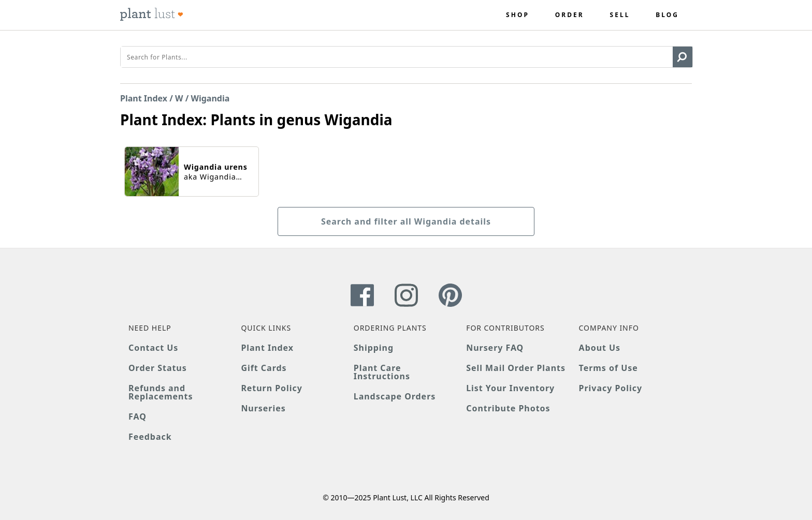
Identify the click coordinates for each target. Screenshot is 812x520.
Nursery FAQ (495, 348)
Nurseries (263, 408)
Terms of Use (608, 368)
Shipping (374, 348)
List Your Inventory (510, 388)
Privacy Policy (611, 388)
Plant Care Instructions (382, 372)
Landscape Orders (395, 396)
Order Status (158, 368)
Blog (667, 15)
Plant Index (144, 98)
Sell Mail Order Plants (516, 368)
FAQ (137, 417)
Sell (620, 15)
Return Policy (271, 388)
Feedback (150, 437)
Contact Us (153, 348)
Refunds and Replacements (161, 392)
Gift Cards (264, 368)
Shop (518, 15)
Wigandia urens (216, 167)
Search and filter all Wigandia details (406, 221)
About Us (600, 348)
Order (570, 15)
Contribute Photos (508, 408)
